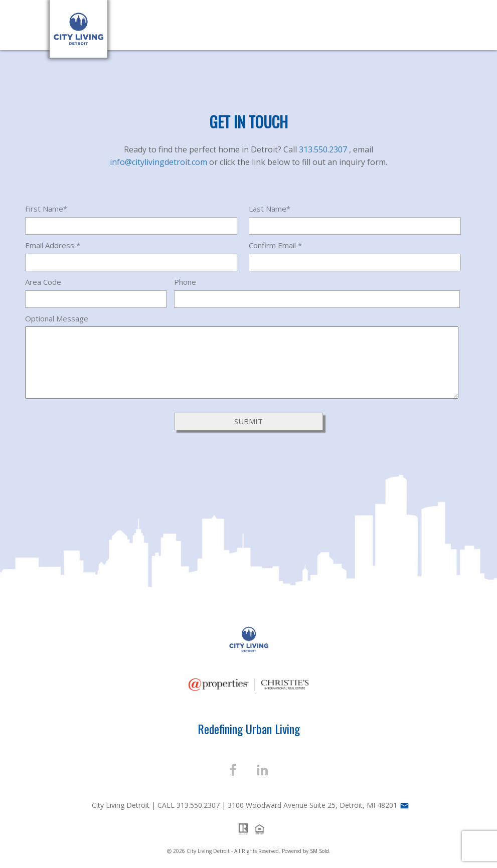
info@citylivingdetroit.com (159, 162)
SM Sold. (320, 851)
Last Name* (270, 209)
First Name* (46, 209)
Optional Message (57, 318)
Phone (185, 282)
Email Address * (53, 245)
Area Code (43, 282)
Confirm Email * (275, 245)
